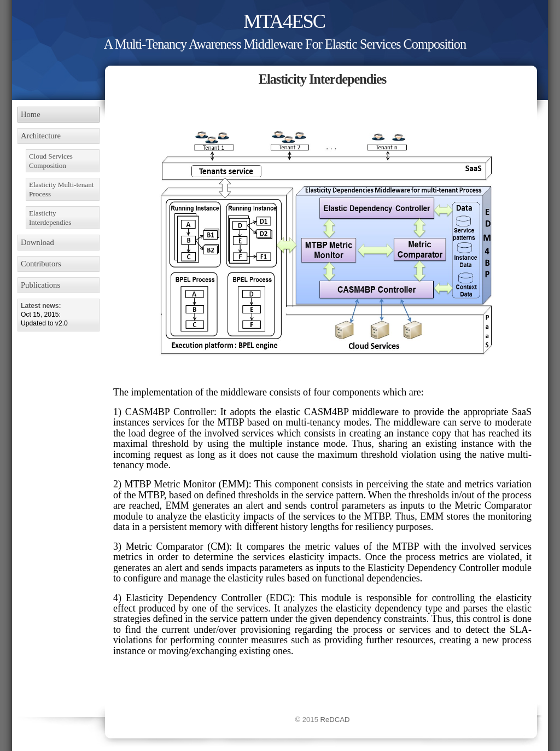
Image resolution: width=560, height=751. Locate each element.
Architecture (41, 136)
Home (31, 114)
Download (37, 242)
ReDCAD (335, 720)
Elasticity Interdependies (50, 218)
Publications (40, 285)
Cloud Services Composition (51, 161)
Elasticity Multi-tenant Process (61, 189)
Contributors (41, 264)
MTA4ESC (284, 21)
